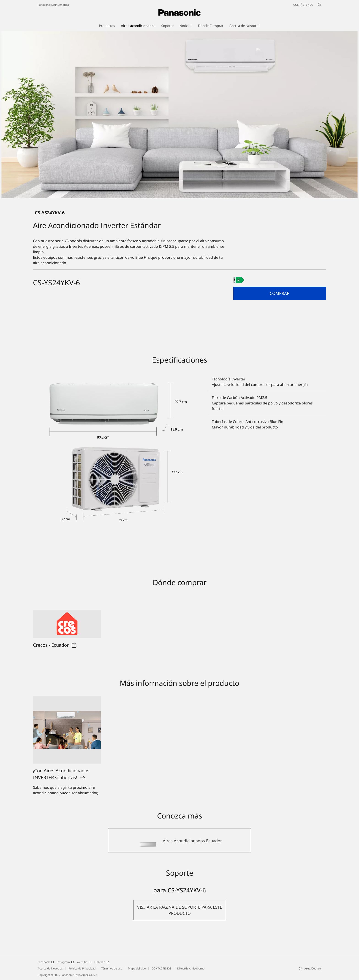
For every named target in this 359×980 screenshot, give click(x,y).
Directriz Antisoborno (191, 968)
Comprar (280, 293)
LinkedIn (102, 962)
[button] (280, 293)
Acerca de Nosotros (50, 968)
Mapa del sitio (137, 968)
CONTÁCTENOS (162, 968)
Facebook (46, 962)
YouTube (84, 962)
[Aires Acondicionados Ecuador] (179, 841)
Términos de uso (112, 968)
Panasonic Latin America (53, 5)
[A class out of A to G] (239, 280)
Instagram (65, 962)
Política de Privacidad (82, 968)
